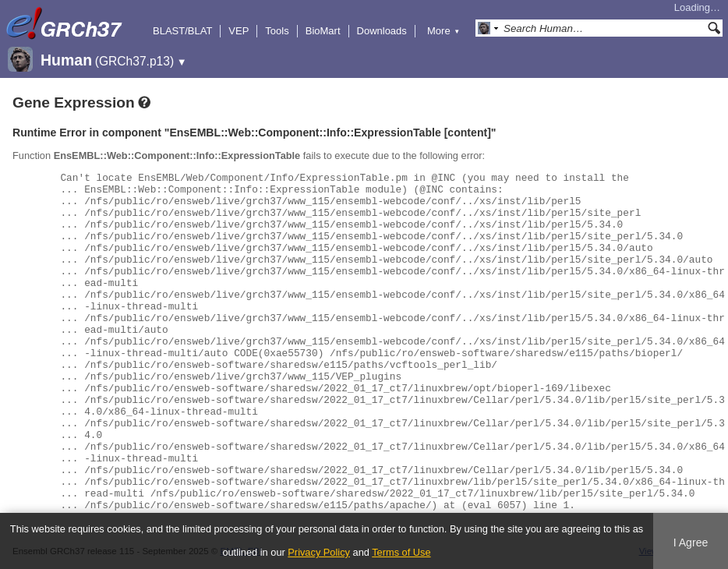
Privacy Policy (319, 552)
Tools (277, 31)
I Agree (691, 542)
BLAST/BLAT (182, 31)
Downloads (382, 31)
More (444, 31)
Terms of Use (401, 552)
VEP (239, 31)
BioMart (323, 31)
